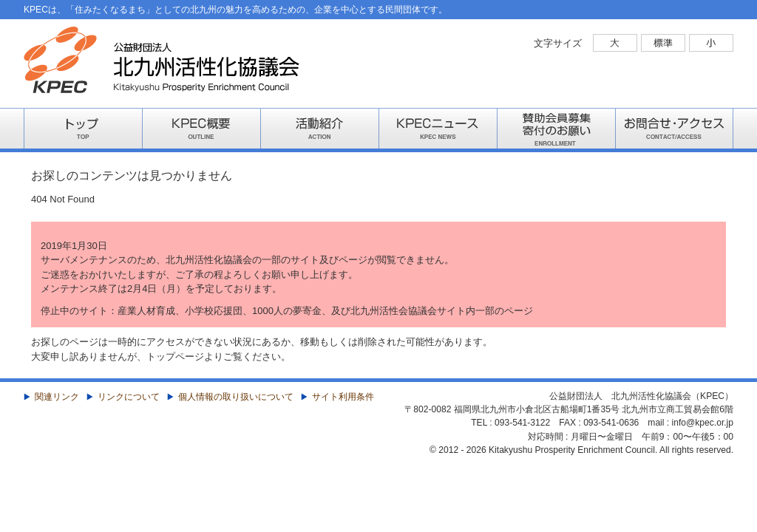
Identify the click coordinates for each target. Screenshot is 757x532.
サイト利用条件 (343, 397)
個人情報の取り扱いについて (236, 397)
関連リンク (57, 397)
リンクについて (129, 397)
